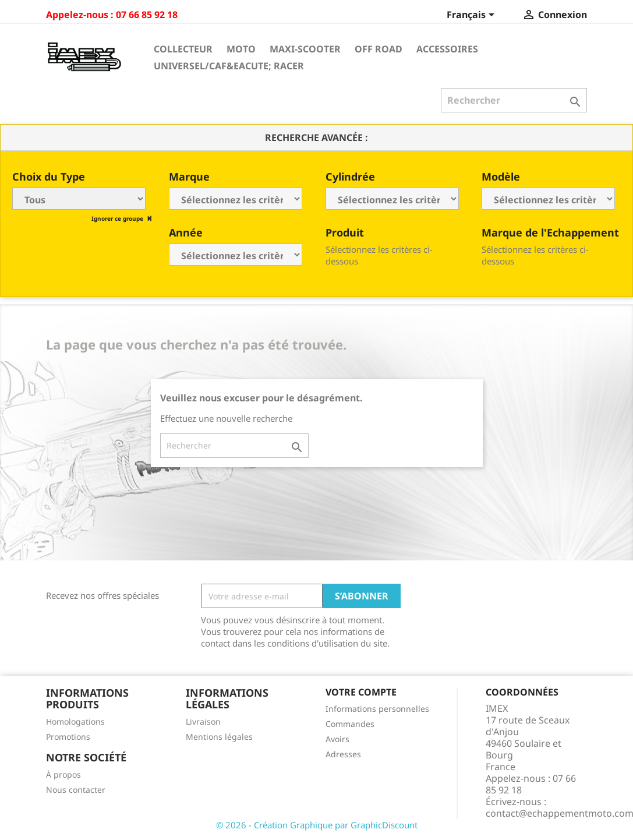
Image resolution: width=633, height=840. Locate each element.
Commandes (350, 724)
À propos (63, 774)
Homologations (75, 721)
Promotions (68, 737)
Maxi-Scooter (305, 49)
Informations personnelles (377, 709)
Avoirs (337, 739)
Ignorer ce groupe (118, 218)
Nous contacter (76, 790)
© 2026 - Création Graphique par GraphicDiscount (317, 825)
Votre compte (361, 692)
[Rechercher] (514, 100)
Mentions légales (219, 737)
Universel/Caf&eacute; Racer (229, 66)
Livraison (203, 721)
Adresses (343, 754)
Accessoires (447, 49)
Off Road (379, 49)
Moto (241, 49)
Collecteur (183, 49)
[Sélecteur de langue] (473, 16)
